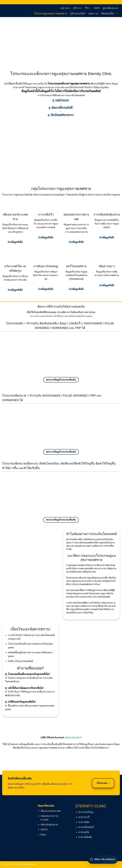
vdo (97, 8)
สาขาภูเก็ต (84, 832)
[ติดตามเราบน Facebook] (118, 14)
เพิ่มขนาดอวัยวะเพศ (51, 811)
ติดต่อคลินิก (108, 14)
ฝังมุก (43, 835)
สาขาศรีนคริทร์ (86, 827)
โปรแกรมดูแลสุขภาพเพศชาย (51, 14)
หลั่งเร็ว (44, 830)
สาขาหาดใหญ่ (86, 812)
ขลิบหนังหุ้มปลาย (49, 825)
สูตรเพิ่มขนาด (110, 8)
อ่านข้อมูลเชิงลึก (15, 242)
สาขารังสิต (84, 822)
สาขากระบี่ (84, 817)
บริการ (77, 8)
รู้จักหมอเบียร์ (78, 14)
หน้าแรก (65, 8)
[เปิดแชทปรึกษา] (103, 859)
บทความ (93, 14)
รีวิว (88, 8)
